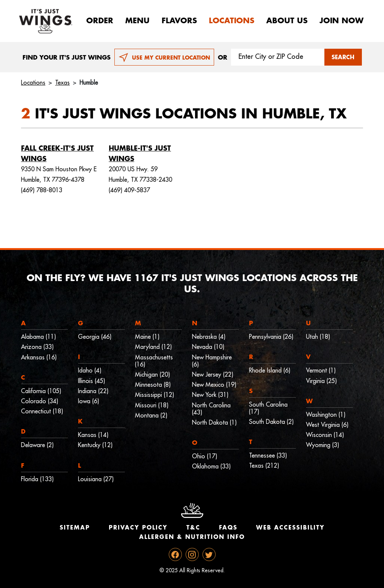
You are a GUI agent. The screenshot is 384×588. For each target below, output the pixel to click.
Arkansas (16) (39, 358)
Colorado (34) (40, 401)
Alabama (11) (38, 337)
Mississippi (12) (154, 395)
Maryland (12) (153, 347)
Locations (232, 21)
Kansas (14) (93, 435)
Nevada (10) (208, 347)
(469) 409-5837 (129, 190)
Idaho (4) (90, 371)
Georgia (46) (95, 337)
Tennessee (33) (268, 456)
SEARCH (343, 58)
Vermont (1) (321, 371)
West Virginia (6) (327, 425)
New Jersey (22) (213, 375)
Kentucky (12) (95, 445)
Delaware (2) (37, 445)
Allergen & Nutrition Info (192, 537)
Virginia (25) (321, 381)
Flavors (179, 21)
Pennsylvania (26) (271, 337)
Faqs (228, 528)
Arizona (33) (37, 347)
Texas (62, 83)
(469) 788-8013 (42, 190)
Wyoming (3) (322, 445)
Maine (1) (147, 337)
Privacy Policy (138, 528)
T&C (193, 528)
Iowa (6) (88, 401)
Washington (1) (326, 415)
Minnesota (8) (153, 385)
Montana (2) (151, 416)
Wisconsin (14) (325, 435)
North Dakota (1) (214, 423)
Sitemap (75, 528)
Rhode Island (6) (270, 371)
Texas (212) (264, 466)
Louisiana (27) (96, 479)
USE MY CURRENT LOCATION (164, 58)
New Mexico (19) (214, 385)
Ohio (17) (205, 456)
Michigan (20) (152, 375)
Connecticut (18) (42, 411)
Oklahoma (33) (211, 467)
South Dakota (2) (271, 422)
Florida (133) (37, 479)
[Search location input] (278, 57)
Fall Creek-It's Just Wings (57, 154)
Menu (137, 21)
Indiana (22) (93, 391)
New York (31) (210, 395)
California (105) (41, 391)
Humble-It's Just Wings (140, 154)
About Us (287, 21)
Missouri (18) (152, 405)
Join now (341, 21)
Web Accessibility (290, 528)
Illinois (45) (91, 381)
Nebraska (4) (209, 337)
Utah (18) (318, 337)
